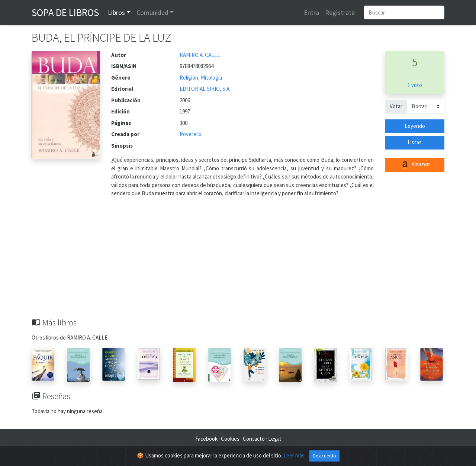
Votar (396, 106)
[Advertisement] (238, 262)
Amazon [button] (415, 165)
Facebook (206, 439)
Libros (116, 12)
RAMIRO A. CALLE (200, 55)
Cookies (230, 439)
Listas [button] (415, 142)
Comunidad (152, 12)
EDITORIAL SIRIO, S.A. (205, 89)
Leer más (294, 455)
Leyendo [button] (415, 126)
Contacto (254, 439)
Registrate (340, 12)
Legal (274, 439)
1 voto (415, 85)
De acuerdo (324, 456)
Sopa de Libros (65, 12)
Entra (311, 12)
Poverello (191, 134)
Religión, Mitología (201, 78)
